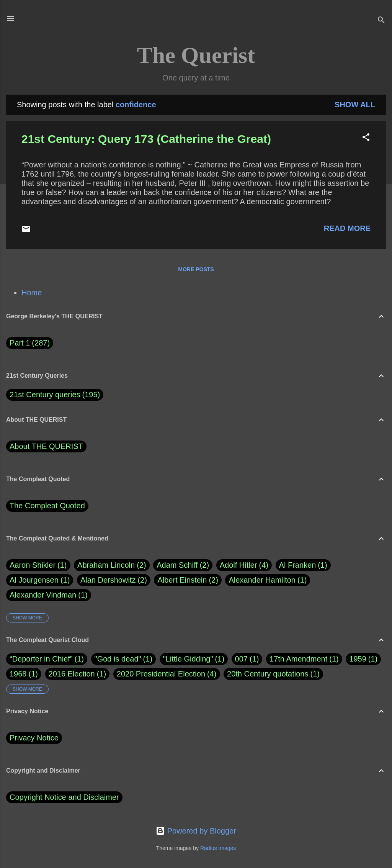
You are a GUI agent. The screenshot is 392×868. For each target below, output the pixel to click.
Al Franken (303, 565)
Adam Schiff (183, 565)
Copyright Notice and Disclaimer (64, 797)
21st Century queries (45, 395)
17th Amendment (298, 659)
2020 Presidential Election (161, 674)
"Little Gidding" (188, 659)
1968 (18, 674)
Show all (355, 105)
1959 (358, 659)
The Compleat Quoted (47, 506)
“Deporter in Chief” (41, 659)
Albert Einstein (188, 580)
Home (32, 293)
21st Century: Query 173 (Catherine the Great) (146, 139)
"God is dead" (118, 659)
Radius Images (218, 848)
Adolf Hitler (244, 565)
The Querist (196, 55)
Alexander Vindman (49, 595)
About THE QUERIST (46, 446)
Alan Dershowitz (114, 580)
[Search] (381, 21)
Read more (347, 228)
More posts (196, 269)
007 (241, 659)
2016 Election (72, 674)
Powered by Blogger (196, 831)
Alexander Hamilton (268, 580)
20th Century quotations (268, 674)
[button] (366, 138)
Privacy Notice (34, 738)
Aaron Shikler (38, 565)
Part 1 (30, 343)
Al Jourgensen (40, 580)
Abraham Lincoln (112, 565)
